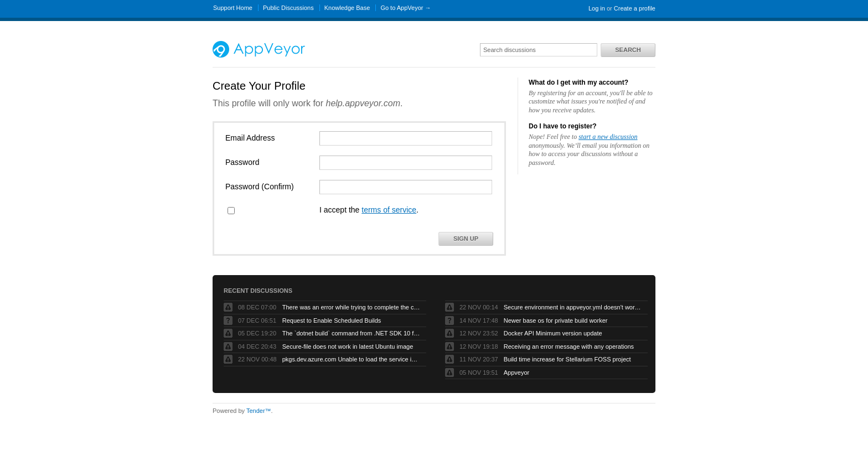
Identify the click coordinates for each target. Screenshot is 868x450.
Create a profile (635, 8)
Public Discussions (288, 8)
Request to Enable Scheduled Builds (332, 320)
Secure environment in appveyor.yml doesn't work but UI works (573, 307)
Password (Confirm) (260, 187)
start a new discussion (608, 137)
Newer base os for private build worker (556, 320)
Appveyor (516, 373)
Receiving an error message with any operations (569, 346)
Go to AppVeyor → (405, 8)
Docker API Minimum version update (553, 333)
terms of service (389, 210)
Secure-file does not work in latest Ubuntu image (348, 346)
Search (628, 50)
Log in (597, 8)
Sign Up (466, 239)
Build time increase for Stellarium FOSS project (567, 359)
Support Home (233, 8)
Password (242, 162)
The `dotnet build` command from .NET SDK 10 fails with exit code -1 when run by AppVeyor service (352, 333)
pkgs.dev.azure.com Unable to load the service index (352, 359)
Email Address (250, 138)
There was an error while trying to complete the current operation (352, 307)
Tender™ (259, 411)
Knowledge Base (347, 8)
